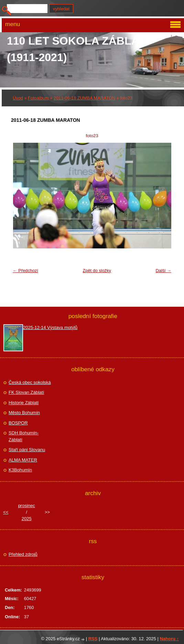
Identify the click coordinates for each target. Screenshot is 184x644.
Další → (163, 271)
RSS (93, 639)
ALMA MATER (23, 460)
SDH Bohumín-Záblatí (24, 436)
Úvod (18, 98)
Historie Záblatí (24, 403)
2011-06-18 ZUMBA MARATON (84, 98)
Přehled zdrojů (23, 554)
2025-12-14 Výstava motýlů (50, 327)
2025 (27, 519)
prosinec (27, 506)
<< (6, 512)
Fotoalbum (38, 98)
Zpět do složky (97, 271)
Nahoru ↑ (169, 639)
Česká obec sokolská (30, 382)
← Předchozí (25, 271)
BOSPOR (18, 423)
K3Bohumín (20, 470)
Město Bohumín (24, 413)
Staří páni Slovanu (27, 450)
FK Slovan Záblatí (26, 392)
